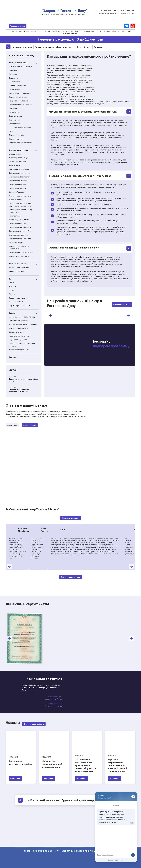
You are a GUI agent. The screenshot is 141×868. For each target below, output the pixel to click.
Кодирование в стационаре (20, 93)
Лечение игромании (65, 47)
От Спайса (13, 70)
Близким (88, 47)
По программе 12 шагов (18, 101)
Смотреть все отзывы (70, 578)
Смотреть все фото (122, 303)
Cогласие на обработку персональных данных (24, 390)
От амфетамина (15, 116)
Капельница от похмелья (19, 169)
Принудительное (15, 124)
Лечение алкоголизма (44, 47)
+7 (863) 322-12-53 (108, 11)
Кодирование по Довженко (20, 239)
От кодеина (13, 108)
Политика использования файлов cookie (24, 379)
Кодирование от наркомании (21, 105)
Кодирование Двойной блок (20, 231)
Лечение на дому (16, 139)
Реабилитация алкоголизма (20, 196)
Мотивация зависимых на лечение (23, 324)
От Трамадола (15, 112)
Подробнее (15, 778)
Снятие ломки (14, 89)
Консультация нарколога (19, 321)
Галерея (12, 294)
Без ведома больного (17, 162)
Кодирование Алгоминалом (20, 227)
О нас (79, 47)
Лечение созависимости (18, 328)
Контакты (98, 47)
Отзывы (12, 283)
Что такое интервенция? (19, 350)
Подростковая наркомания (20, 127)
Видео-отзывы (17, 426)
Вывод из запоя (15, 200)
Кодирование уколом (17, 188)
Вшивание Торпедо (17, 192)
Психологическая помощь (19, 336)
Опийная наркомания (17, 86)
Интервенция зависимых (19, 220)
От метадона (14, 120)
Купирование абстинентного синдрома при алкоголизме (20, 205)
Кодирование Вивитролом (19, 177)
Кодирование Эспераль (18, 181)
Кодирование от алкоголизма (21, 252)
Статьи (11, 290)
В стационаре (14, 165)
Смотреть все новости (34, 724)
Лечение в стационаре (18, 97)
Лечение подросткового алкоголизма (19, 247)
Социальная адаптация (18, 340)
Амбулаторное (15, 154)
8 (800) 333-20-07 (128, 11)
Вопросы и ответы (16, 332)
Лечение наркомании (23, 47)
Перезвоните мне (26, 26)
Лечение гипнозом (16, 135)
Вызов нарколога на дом (19, 158)
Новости (12, 286)
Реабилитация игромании (19, 268)
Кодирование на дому (18, 184)
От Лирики (13, 74)
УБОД (11, 131)
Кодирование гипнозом (18, 235)
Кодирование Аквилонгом (19, 173)
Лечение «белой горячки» (19, 256)
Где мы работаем (16, 302)
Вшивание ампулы (16, 242)
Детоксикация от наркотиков (21, 66)
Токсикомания (14, 82)
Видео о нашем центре (18, 298)
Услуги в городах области (19, 305)
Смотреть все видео (70, 519)
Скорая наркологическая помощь (22, 317)
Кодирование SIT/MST (18, 223)
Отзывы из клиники (44, 426)
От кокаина (13, 78)
